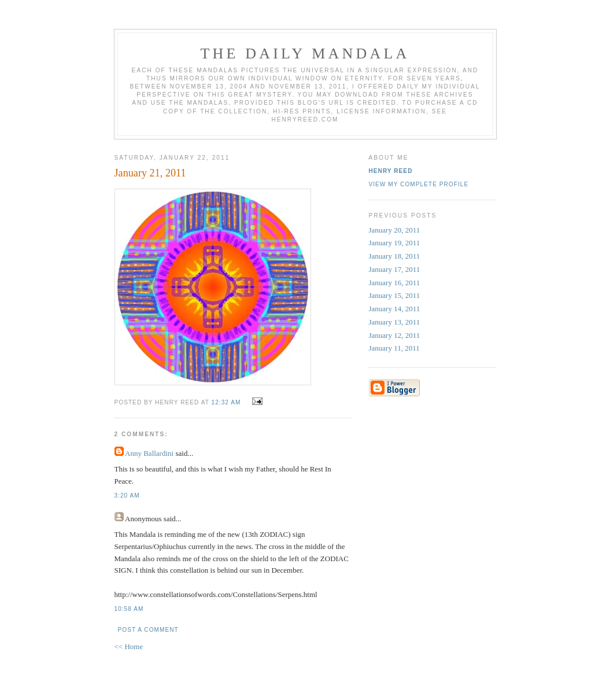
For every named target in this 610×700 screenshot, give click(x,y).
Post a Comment (148, 630)
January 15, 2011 (395, 295)
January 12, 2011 (395, 335)
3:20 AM (127, 495)
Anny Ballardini (149, 453)
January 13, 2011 (395, 322)
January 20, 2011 (395, 230)
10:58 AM (129, 609)
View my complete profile (419, 184)
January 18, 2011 (395, 256)
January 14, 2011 (395, 309)
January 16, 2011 (395, 283)
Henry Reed (391, 171)
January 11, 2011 (394, 348)
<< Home (129, 646)
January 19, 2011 (395, 243)
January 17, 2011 (395, 269)
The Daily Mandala (305, 54)
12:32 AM (226, 402)
